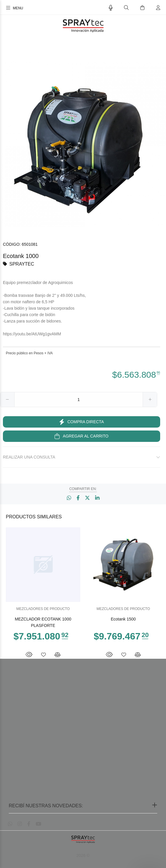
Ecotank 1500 (123, 619)
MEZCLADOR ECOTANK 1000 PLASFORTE (43, 622)
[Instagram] (20, 824)
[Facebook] (29, 824)
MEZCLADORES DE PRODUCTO (43, 609)
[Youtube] (38, 824)
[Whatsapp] (10, 824)
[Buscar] (126, 8)
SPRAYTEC (22, 264)
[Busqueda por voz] (111, 8)
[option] (83, 144)
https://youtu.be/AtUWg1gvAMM (32, 334)
